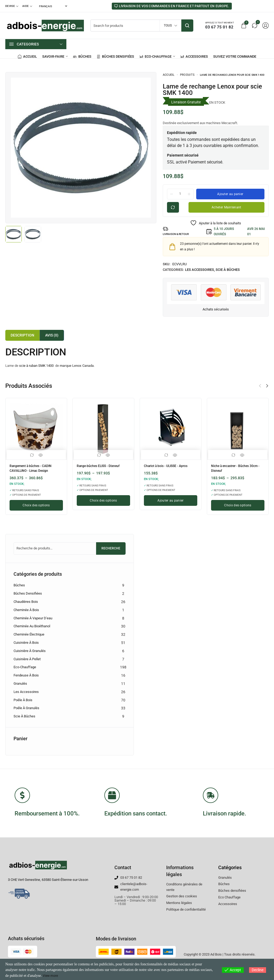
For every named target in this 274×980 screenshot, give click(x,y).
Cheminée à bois (26, 610)
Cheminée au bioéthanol (32, 626)
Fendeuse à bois (26, 675)
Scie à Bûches (228, 270)
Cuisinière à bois (26, 643)
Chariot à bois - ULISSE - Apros (169, 466)
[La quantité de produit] (180, 194)
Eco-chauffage (25, 667)
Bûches (19, 585)
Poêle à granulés (26, 708)
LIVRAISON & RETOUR (179, 234)
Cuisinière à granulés (30, 651)
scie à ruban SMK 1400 (36, 366)
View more (51, 975)
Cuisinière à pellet (27, 659)
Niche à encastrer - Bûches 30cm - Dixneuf (234, 468)
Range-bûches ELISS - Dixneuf (102, 466)
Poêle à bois (23, 700)
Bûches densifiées (28, 593)
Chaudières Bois (26, 602)
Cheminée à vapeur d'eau (33, 618)
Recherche (111, 548)
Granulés (20, 684)
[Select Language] (53, 6)
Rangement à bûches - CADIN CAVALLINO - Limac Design (34, 468)
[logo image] (45, 25)
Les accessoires (200, 270)
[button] (267, 386)
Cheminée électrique (29, 634)
